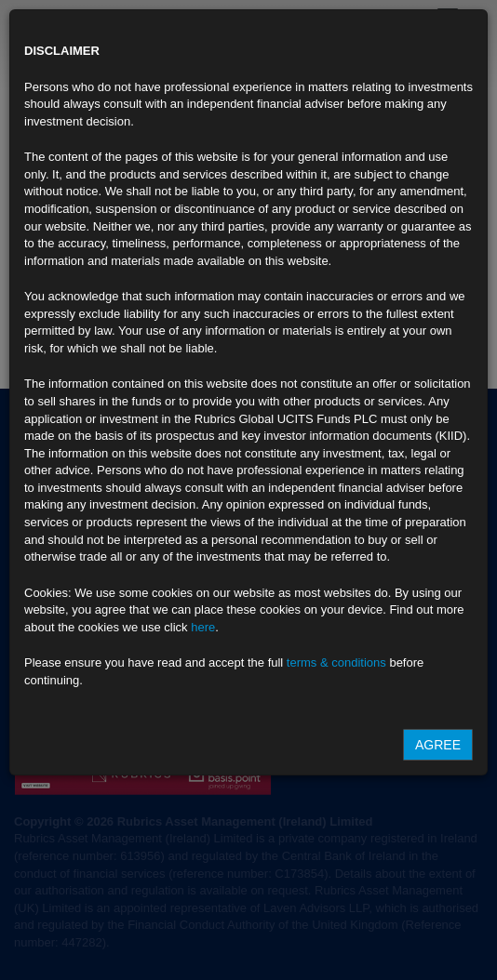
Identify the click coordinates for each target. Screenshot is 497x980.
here (203, 627)
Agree (438, 745)
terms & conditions (336, 662)
